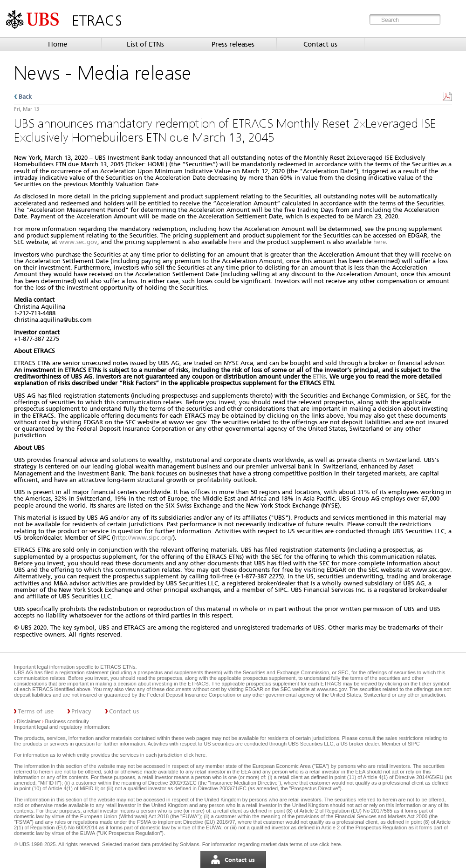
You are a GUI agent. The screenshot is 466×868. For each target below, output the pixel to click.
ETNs (319, 376)
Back (25, 97)
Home (58, 44)
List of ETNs (145, 44)
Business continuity (67, 721)
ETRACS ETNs (118, 667)
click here (194, 755)
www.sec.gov (78, 242)
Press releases (233, 44)
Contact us (320, 44)
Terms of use (36, 711)
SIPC (414, 744)
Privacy (81, 711)
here (235, 242)
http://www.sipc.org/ (143, 538)
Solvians (190, 844)
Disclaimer (29, 721)
